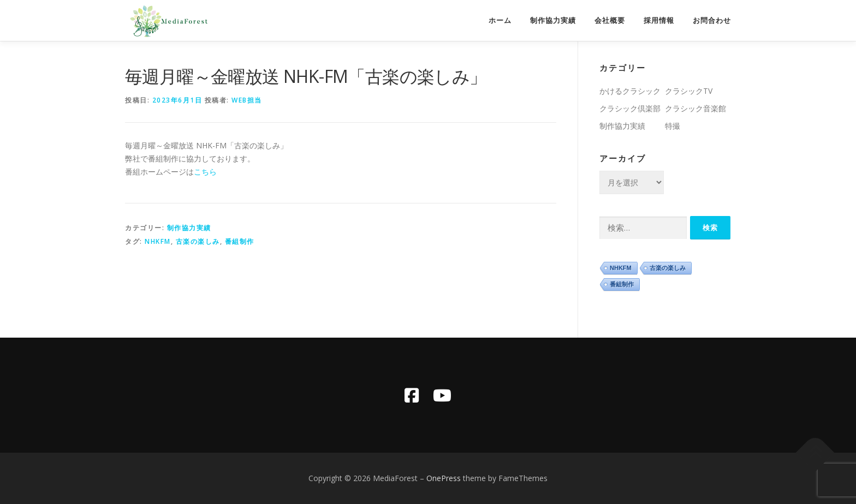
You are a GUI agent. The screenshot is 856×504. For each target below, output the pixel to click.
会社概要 (610, 20)
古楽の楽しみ (198, 241)
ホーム (500, 20)
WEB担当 (247, 100)
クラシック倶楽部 (630, 108)
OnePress (444, 478)
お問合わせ (712, 20)
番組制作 (240, 241)
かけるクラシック (630, 91)
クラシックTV (689, 91)
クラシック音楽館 (695, 108)
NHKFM (158, 241)
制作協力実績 (553, 20)
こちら (205, 172)
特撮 (673, 126)
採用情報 (659, 20)
